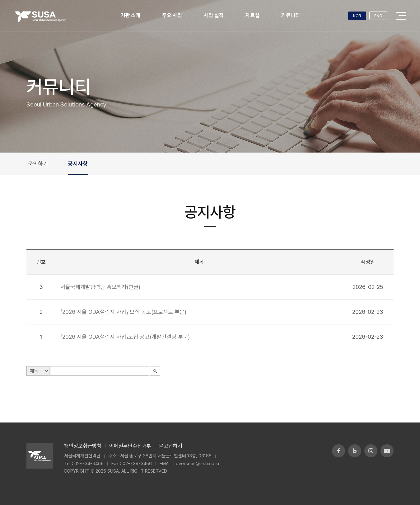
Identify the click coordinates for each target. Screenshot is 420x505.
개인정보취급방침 (83, 446)
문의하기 (38, 164)
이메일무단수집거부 (130, 446)
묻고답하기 (171, 446)
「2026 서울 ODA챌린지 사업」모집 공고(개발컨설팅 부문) (125, 337)
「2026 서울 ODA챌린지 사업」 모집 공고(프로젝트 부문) (123, 312)
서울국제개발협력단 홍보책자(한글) (100, 287)
